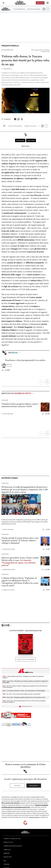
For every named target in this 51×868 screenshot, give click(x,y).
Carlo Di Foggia (8, 590)
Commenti (6, 119)
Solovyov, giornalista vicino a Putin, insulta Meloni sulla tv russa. (20, 561)
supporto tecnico (34, 817)
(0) (48, 530)
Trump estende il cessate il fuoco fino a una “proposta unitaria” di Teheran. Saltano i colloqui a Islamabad (20, 540)
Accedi (17, 786)
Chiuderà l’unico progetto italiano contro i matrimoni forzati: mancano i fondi (20, 405)
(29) (47, 414)
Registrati (34, 786)
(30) (47, 570)
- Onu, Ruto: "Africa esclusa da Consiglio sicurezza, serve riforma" (22, 694)
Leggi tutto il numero (25, 659)
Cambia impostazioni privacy (13, 846)
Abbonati (40, 3)
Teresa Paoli (7, 69)
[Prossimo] (47, 382)
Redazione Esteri (8, 549)
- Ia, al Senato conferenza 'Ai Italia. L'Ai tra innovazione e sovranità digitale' (24, 691)
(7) (48, 590)
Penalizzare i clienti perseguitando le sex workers (25, 360)
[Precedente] (41, 382)
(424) (7, 370)
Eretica (9, 364)
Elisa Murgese (7, 414)
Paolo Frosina (7, 529)
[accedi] (48, 3)
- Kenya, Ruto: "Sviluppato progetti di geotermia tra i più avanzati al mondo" (24, 697)
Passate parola (10, 46)
